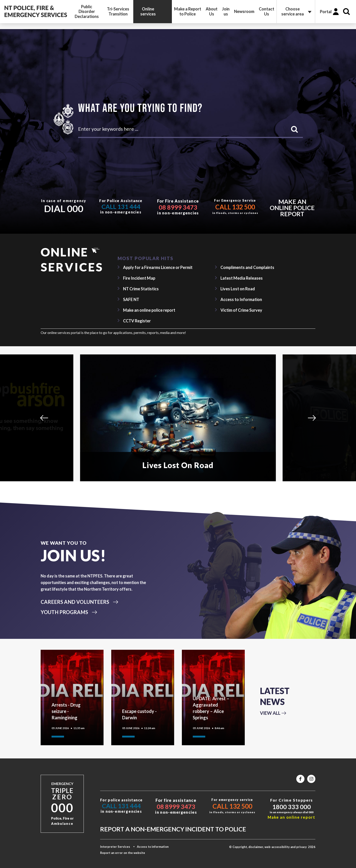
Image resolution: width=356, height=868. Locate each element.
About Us (212, 11)
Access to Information (241, 299)
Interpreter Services (115, 847)
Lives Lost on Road (238, 289)
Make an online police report (292, 208)
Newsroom (244, 11)
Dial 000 (64, 209)
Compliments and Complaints (247, 267)
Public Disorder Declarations (87, 11)
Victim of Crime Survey (241, 310)
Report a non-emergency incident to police (173, 829)
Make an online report (292, 817)
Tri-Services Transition (118, 11)
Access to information (153, 847)
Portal (326, 12)
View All (270, 713)
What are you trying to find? (140, 108)
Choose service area (293, 11)
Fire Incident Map (139, 278)
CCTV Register (137, 321)
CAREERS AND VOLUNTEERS (75, 602)
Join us (226, 11)
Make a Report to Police (188, 11)
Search (346, 12)
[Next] (312, 418)
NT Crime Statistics (141, 289)
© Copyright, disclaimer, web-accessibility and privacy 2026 (272, 847)
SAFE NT (131, 299)
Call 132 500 (235, 207)
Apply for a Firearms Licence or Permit (158, 267)
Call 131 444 (121, 207)
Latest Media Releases (242, 278)
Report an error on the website (123, 853)
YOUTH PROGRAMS (64, 612)
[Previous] (44, 418)
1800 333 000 (292, 807)
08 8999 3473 (178, 207)
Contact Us (267, 11)
